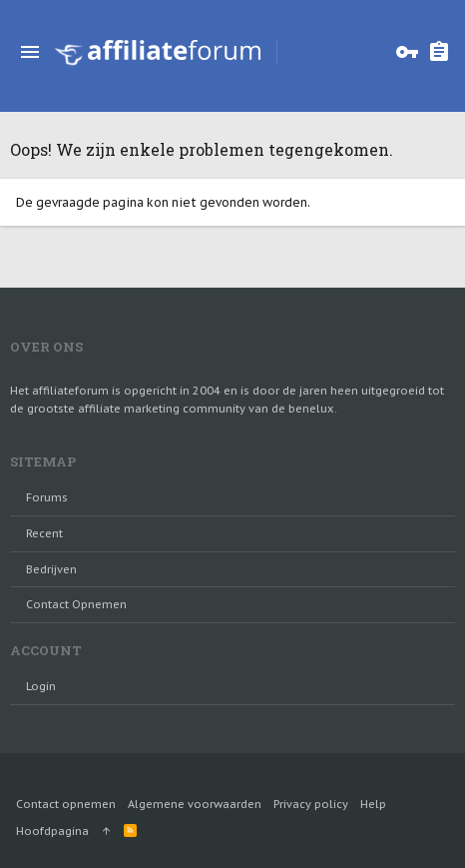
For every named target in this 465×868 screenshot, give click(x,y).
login (41, 686)
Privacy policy (311, 804)
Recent (44, 533)
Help (373, 804)
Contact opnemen (76, 604)
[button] (30, 52)
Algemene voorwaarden (195, 804)
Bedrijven (51, 569)
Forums (47, 497)
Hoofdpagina (52, 831)
